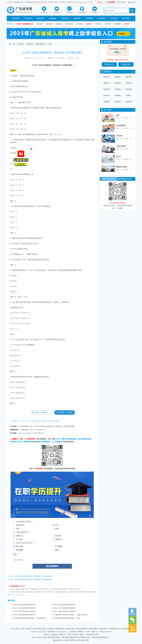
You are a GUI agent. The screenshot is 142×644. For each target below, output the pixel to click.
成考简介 (129, 77)
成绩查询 (89, 24)
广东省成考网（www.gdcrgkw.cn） (57, 632)
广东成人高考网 (25, 629)
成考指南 (53, 18)
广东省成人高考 (69, 629)
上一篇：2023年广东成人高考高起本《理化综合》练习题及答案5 (30, 576)
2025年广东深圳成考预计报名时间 (24, 615)
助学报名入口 (109, 64)
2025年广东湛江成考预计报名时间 (64, 611)
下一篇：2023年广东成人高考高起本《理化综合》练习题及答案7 (30, 580)
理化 (50, 44)
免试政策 (118, 89)
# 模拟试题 (15, 421)
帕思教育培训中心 (32, 2)
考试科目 (98, 24)
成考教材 (77, 18)
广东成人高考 (15, 629)
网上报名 (126, 18)
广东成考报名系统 (126, 629)
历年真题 (89, 18)
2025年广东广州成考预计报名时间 (64, 608)
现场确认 (59, 24)
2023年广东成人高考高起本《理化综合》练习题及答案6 (54, 426)
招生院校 (118, 95)
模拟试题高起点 (41, 44)
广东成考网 (49, 629)
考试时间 (79, 24)
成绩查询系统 (126, 64)
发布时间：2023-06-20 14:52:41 (35, 58)
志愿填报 (117, 24)
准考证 (129, 95)
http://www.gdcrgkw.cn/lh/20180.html (31, 433)
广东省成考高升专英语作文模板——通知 (66, 618)
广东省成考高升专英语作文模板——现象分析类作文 (70, 615)
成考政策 (40, 18)
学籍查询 (129, 102)
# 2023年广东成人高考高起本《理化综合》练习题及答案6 (40, 421)
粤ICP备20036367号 (92, 635)
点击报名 (112, 2)
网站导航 (133, 2)
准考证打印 (69, 24)
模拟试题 (30, 44)
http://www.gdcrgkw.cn (38, 430)
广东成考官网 (58, 629)
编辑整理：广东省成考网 (56, 58)
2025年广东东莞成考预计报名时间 (24, 608)
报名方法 (107, 83)
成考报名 (28, 18)
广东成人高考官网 (81, 629)
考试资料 (102, 18)
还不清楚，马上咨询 (65, 412)
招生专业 (65, 18)
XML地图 (122, 2)
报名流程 (107, 77)
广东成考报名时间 (113, 629)
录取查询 (127, 24)
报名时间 (49, 24)
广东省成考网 (16, 2)
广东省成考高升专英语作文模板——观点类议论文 (29, 618)
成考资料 (21, 44)
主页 (14, 44)
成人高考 (43, 65)
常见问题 (114, 18)
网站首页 (16, 18)
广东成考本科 (102, 629)
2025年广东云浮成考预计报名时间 (24, 611)
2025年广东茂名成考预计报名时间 (64, 605)
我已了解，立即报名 (40, 412)
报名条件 (40, 24)
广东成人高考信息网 (38, 629)
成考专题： (11, 24)
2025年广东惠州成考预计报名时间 (24, 605)
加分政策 (108, 24)
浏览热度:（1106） (74, 58)
